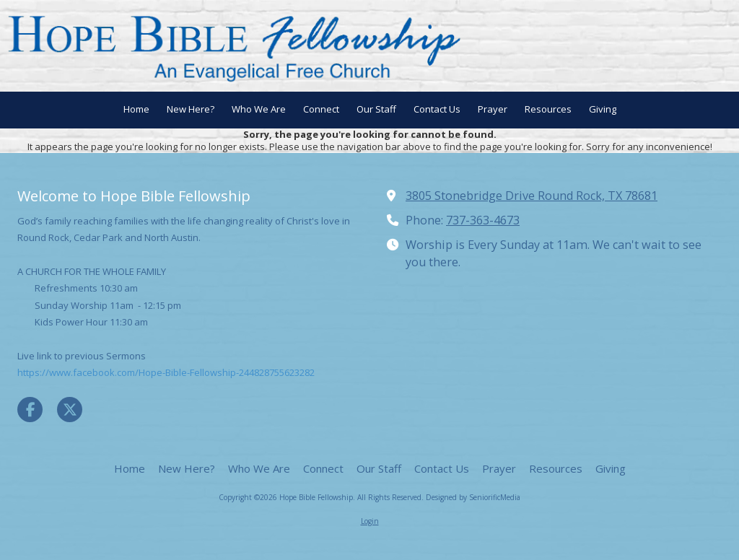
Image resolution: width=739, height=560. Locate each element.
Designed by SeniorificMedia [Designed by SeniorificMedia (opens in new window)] (473, 497)
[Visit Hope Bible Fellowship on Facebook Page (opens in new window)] (30, 410)
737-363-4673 (483, 220)
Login (370, 521)
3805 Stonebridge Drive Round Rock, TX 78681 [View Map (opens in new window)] (532, 196)
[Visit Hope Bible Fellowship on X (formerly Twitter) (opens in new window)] (70, 410)
